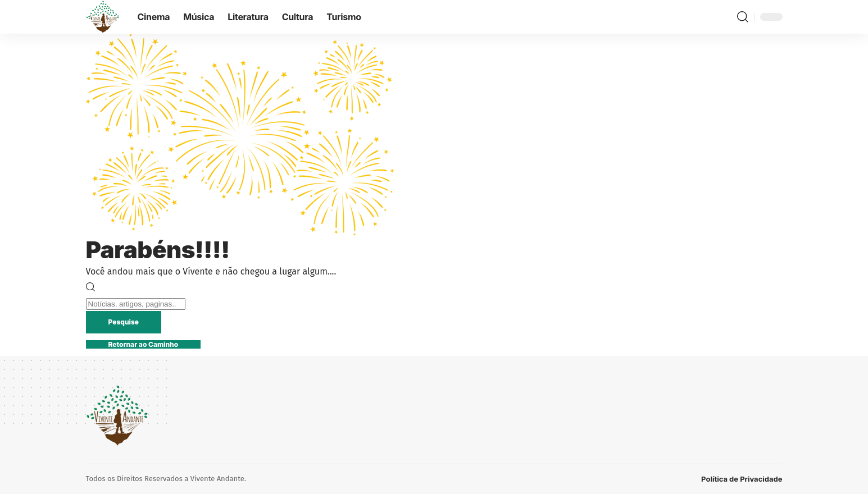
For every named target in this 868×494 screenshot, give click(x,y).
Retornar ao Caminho (144, 344)
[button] (743, 17)
